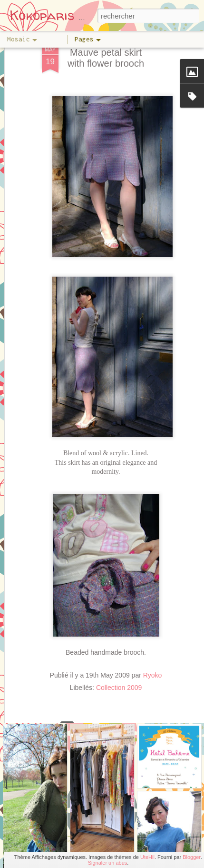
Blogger (192, 857)
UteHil (147, 857)
